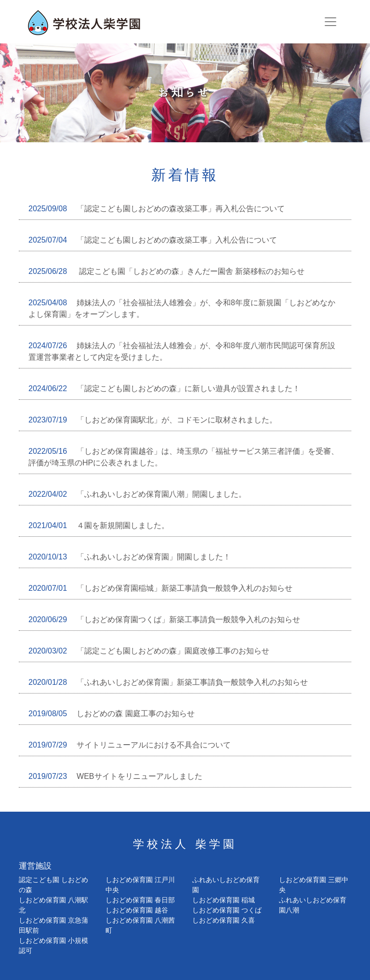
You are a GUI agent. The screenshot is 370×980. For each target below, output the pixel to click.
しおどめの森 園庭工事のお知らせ (112, 714)
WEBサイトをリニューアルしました (115, 776)
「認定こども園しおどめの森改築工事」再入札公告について (157, 209)
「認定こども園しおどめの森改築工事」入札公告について (153, 240)
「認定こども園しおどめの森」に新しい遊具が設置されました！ (164, 388)
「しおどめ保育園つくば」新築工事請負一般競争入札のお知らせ (164, 619)
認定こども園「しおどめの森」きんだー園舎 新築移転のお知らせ (166, 271)
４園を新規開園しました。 (99, 525)
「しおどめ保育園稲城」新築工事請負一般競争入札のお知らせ (160, 588)
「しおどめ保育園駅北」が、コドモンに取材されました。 (153, 420)
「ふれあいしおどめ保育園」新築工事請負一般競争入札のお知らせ (168, 682)
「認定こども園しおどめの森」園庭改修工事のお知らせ (149, 651)
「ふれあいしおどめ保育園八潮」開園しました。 (137, 494)
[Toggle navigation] (330, 22)
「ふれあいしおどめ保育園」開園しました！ (130, 557)
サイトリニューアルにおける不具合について (130, 745)
